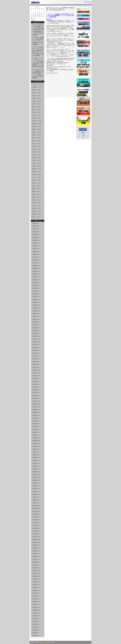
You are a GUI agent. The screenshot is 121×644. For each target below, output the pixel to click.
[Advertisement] (59, 86)
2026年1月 (35, 232)
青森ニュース (35, 90)
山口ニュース (35, 177)
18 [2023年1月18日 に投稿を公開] (36, 15)
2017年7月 (35, 520)
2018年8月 (35, 483)
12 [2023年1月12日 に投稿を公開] (38, 14)
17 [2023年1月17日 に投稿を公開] (34, 15)
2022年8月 (35, 348)
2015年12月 (35, 573)
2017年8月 (35, 517)
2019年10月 (35, 444)
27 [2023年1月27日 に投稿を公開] (39, 17)
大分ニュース (35, 206)
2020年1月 (35, 435)
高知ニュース (35, 194)
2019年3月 (35, 463)
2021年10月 (35, 376)
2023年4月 (35, 325)
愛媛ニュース (35, 191)
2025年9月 (35, 243)
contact (89, 2)
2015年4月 (35, 596)
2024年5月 (35, 288)
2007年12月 (35, 636)
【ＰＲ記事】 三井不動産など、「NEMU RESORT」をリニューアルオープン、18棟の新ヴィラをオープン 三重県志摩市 (39, 41)
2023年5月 (35, 322)
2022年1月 (35, 367)
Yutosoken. (44, 642)
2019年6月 (35, 455)
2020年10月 (35, 410)
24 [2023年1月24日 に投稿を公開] (34, 17)
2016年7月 (35, 554)
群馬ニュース (35, 107)
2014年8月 (35, 619)
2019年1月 (35, 469)
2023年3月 (35, 328)
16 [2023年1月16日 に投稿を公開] (32, 15)
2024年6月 (35, 285)
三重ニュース (35, 155)
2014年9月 (35, 616)
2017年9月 (35, 514)
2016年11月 (35, 542)
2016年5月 (35, 559)
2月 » (35, 20)
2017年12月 (35, 506)
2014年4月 (35, 630)
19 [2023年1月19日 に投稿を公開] (38, 15)
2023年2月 (35, 331)
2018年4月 (35, 494)
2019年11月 (35, 441)
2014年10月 (35, 613)
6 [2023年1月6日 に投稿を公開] (39, 12)
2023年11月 (35, 305)
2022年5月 (35, 356)
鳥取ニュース (35, 180)
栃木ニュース (35, 110)
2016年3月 (35, 565)
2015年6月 (35, 590)
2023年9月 (35, 311)
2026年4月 (35, 223)
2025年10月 (35, 240)
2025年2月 (35, 263)
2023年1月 (35, 333)
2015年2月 (35, 602)
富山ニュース (35, 143)
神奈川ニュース (36, 124)
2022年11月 (35, 339)
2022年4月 (35, 359)
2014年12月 (35, 607)
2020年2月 (35, 432)
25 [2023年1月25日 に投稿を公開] (36, 17)
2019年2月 (35, 466)
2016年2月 (35, 568)
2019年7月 (35, 452)
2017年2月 (35, 534)
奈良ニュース (35, 158)
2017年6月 (35, 523)
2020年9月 (35, 412)
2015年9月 (35, 582)
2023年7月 (35, 316)
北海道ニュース (36, 87)
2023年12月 (35, 302)
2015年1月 (35, 605)
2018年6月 (35, 489)
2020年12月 (35, 404)
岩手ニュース (35, 95)
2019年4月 (35, 461)
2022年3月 (35, 362)
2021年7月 (35, 384)
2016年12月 (35, 540)
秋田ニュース (35, 93)
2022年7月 (35, 350)
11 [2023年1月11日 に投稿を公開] (36, 14)
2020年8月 (35, 415)
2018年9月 (35, 480)
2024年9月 (35, 277)
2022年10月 (35, 342)
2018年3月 (35, 497)
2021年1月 (35, 401)
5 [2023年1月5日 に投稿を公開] (38, 12)
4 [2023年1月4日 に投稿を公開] (36, 12)
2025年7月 (35, 249)
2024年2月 (35, 297)
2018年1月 (35, 503)
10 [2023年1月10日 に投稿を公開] (34, 14)
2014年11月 (35, 610)
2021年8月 (35, 381)
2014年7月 (35, 621)
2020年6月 (35, 421)
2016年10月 (35, 545)
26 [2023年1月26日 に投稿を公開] (38, 17)
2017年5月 (35, 525)
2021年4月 (35, 393)
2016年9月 (35, 548)
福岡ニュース (52, 7)
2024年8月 (35, 280)
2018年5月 (35, 492)
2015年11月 (35, 576)
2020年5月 (35, 424)
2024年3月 (35, 294)
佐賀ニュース (35, 200)
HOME (85, 2)
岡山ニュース (35, 172)
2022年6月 (35, 353)
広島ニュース (35, 175)
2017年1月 (35, 537)
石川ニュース (35, 146)
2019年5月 (35, 458)
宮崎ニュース (35, 211)
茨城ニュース (35, 112)
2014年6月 (35, 624)
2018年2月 (35, 500)
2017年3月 (35, 531)
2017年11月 (35, 509)
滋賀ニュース (35, 152)
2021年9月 (35, 379)
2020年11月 (35, 407)
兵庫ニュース (35, 166)
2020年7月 (35, 418)
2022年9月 (35, 345)
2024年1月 (35, 300)
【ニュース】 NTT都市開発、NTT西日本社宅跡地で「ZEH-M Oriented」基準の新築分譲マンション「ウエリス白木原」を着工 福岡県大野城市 (60, 9)
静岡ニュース (35, 135)
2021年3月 (35, 396)
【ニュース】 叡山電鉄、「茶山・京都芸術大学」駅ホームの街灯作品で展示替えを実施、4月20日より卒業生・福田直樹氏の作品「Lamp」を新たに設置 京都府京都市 (38, 30)
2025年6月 (35, 252)
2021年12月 (35, 370)
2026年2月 (35, 229)
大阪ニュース (35, 163)
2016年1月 (35, 571)
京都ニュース (35, 160)
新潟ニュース (35, 126)
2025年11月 (35, 237)
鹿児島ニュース (36, 214)
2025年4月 (35, 257)
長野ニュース (35, 129)
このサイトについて (37, 84)
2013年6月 (35, 633)
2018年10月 (35, 477)
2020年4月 (35, 427)
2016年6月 (35, 557)
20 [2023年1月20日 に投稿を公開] (39, 15)
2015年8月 (35, 585)
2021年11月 (35, 373)
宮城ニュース (35, 98)
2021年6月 (35, 387)
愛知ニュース (35, 138)
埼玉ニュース (35, 115)
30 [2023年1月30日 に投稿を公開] (32, 18)
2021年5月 (35, 390)
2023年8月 (35, 314)
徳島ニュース (35, 189)
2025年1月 (35, 266)
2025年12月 (35, 235)
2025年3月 (35, 260)
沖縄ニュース (35, 217)
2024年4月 (35, 291)
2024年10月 (35, 274)
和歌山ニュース (36, 169)
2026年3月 (35, 226)
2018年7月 (35, 486)
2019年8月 (35, 449)
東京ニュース (35, 121)
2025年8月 (35, 246)
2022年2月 (35, 364)
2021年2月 (35, 398)
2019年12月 (35, 438)
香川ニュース (35, 186)
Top (47, 7)
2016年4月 (35, 562)
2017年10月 (35, 511)
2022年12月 (35, 336)
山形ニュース (35, 101)
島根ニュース (35, 183)
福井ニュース (35, 149)
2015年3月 (35, 599)
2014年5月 (35, 627)
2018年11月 (35, 475)
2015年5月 (35, 593)
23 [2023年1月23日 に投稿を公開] (32, 17)
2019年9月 (35, 446)
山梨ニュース (35, 132)
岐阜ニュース (35, 141)
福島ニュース (35, 104)
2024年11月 (35, 271)
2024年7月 (35, 283)
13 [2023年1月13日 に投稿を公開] (39, 14)
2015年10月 (35, 579)
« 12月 (32, 20)
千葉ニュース (35, 118)
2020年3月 (35, 429)
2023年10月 (35, 308)
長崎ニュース (35, 203)
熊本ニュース (35, 208)
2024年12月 (35, 268)
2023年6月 (35, 319)
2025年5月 (35, 254)
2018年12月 (35, 472)
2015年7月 (35, 588)
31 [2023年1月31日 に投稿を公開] (34, 18)
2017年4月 (35, 528)
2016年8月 (35, 551)
